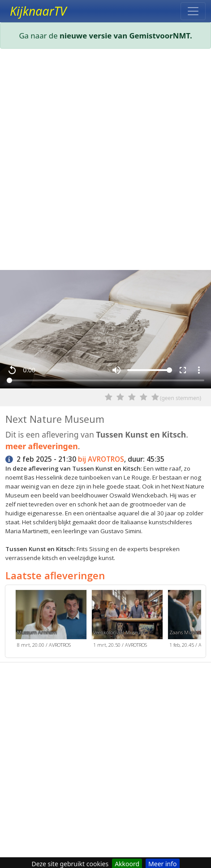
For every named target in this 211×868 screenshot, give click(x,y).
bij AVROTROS (101, 459)
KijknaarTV (38, 11)
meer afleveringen (42, 446)
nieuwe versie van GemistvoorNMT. (126, 36)
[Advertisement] (105, 161)
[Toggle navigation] (193, 11)
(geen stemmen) (181, 398)
